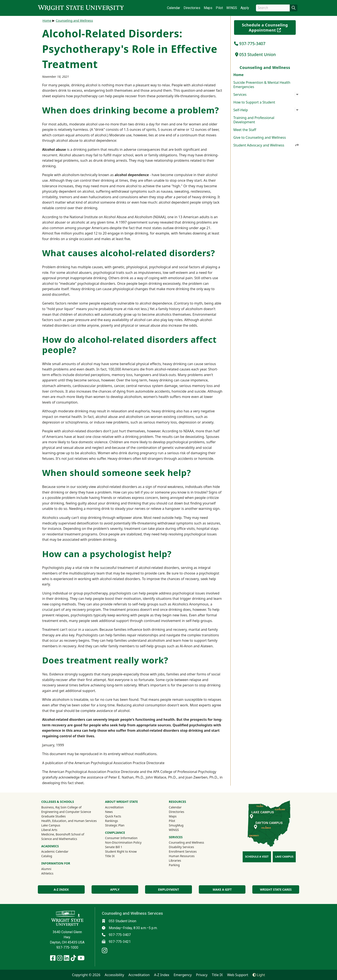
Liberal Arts (49, 830)
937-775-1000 (67, 947)
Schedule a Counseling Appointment (269, 27)
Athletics (53, 873)
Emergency (183, 975)
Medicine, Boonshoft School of (63, 834)
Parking (174, 865)
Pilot (219, 8)
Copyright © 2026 (86, 975)
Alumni (52, 869)
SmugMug (182, 825)
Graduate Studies (53, 816)
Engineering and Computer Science (66, 812)
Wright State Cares (276, 889)
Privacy (202, 975)
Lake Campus (51, 825)
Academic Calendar (55, 851)
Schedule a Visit (257, 857)
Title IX (110, 856)
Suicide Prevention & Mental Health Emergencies (262, 85)
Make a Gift (222, 889)
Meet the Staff (245, 130)
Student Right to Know (121, 851)
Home (238, 75)
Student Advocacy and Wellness (266, 145)
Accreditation (114, 807)
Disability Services (182, 847)
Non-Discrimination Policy (123, 842)
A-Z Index (61, 889)
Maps (208, 8)
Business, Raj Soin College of (61, 807)
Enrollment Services (183, 851)
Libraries (175, 860)
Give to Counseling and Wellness (260, 137)
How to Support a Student (254, 102)
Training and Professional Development (254, 120)
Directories (192, 8)
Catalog (47, 856)
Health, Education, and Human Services (69, 821)
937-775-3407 (250, 43)
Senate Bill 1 (114, 847)
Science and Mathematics (59, 839)
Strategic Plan (115, 825)
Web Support (238, 975)
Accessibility (114, 975)
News (109, 812)
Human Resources (182, 856)
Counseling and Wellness (74, 21)
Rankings (112, 821)
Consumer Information (121, 838)
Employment (168, 889)
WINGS (232, 8)
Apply (245, 8)
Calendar (174, 8)
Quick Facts (113, 816)
